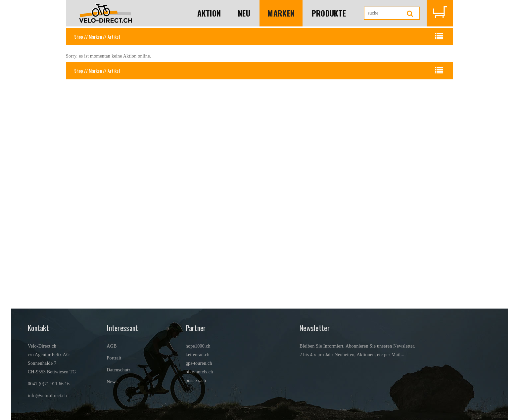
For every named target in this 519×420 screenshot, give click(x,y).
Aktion (208, 13)
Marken (281, 13)
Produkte (329, 13)
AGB (112, 346)
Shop (79, 37)
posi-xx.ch (196, 380)
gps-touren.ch (199, 363)
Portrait (114, 358)
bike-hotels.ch (199, 372)
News (112, 382)
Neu (244, 13)
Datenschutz (118, 370)
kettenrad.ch (198, 355)
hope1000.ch (198, 346)
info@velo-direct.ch (47, 396)
